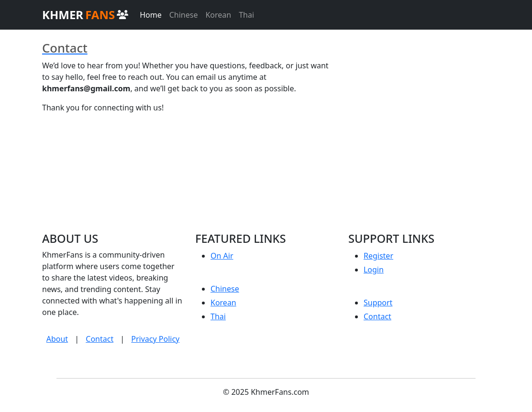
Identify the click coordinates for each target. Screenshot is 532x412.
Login (374, 270)
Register (378, 256)
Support (378, 303)
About (57, 339)
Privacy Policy (155, 339)
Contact (100, 339)
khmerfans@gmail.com (86, 88)
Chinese (184, 15)
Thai (246, 15)
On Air (222, 256)
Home (151, 15)
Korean (218, 15)
